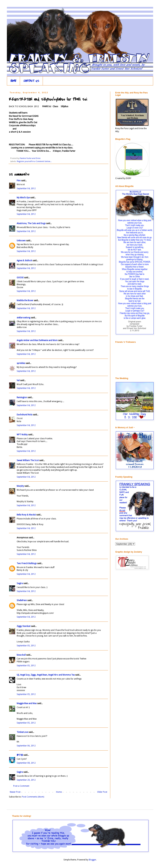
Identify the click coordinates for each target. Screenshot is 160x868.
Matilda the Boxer (25, 300)
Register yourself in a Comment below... (34, 161)
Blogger (92, 860)
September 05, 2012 (26, 646)
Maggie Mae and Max (27, 703)
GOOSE (20, 278)
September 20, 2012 (26, 780)
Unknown (21, 241)
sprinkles (21, 363)
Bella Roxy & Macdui (26, 515)
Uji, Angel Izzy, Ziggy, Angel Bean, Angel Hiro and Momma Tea (46, 675)
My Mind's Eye (23, 198)
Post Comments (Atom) (33, 797)
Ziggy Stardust (24, 626)
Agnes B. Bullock (24, 261)
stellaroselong (23, 318)
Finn (19, 181)
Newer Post (15, 792)
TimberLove (22, 732)
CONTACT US (31, 81)
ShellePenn (22, 600)
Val (18, 380)
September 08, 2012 (26, 763)
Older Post (102, 792)
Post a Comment (21, 786)
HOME (13, 81)
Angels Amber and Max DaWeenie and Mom (37, 340)
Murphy (20, 486)
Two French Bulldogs (27, 563)
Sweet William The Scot (28, 460)
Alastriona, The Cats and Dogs (31, 223)
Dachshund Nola (25, 415)
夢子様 (20, 755)
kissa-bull (21, 655)
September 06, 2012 (26, 746)
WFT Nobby (22, 435)
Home (59, 792)
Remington (22, 397)
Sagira (20, 583)
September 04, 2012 (26, 188)
